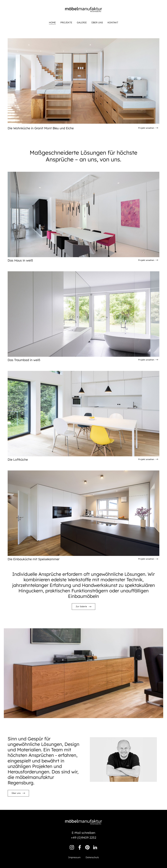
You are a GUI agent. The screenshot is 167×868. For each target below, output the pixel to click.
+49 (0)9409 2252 (84, 838)
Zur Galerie (81, 606)
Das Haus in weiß (20, 260)
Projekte (66, 23)
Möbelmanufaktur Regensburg (84, 10)
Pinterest (87, 847)
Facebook (80, 847)
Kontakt (113, 23)
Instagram (72, 847)
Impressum (74, 857)
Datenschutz (92, 857)
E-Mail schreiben (83, 833)
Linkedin (95, 847)
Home (52, 23)
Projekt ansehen (146, 128)
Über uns (97, 23)
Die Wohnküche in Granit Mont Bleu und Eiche (41, 128)
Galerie (82, 23)
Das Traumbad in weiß (24, 360)
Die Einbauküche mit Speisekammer (34, 559)
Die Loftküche (18, 459)
